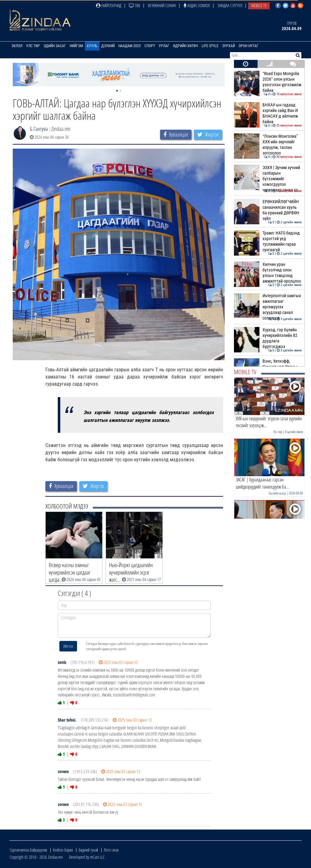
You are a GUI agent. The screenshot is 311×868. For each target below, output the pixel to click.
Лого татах (111, 850)
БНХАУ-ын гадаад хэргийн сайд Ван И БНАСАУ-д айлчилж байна (268, 113)
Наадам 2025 (130, 46)
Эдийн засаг (55, 46)
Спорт (150, 46)
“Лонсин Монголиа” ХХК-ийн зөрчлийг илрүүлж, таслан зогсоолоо (268, 145)
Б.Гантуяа (39, 129)
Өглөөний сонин (162, 5)
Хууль (92, 46)
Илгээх (68, 646)
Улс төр (33, 46)
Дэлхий (108, 46)
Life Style (210, 46)
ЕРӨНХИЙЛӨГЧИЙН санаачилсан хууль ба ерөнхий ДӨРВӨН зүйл (268, 210)
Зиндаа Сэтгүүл (230, 5)
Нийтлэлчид (109, 5)
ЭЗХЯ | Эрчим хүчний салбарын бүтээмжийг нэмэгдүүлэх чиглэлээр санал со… (268, 179)
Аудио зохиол (197, 5)
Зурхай (229, 46)
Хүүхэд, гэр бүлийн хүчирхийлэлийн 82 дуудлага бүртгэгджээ (268, 338)
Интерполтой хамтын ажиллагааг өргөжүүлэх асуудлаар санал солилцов (268, 307)
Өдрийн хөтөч (185, 46)
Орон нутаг (249, 46)
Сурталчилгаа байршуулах (28, 850)
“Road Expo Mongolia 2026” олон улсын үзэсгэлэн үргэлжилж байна (268, 82)
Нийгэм (76, 46)
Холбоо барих (63, 850)
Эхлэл (17, 46)
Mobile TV (259, 5)
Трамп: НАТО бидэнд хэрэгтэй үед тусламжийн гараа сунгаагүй (268, 242)
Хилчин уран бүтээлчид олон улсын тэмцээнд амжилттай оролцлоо (268, 273)
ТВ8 (135, 5)
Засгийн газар (277, 493)
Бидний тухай (88, 850)
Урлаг (164, 46)
